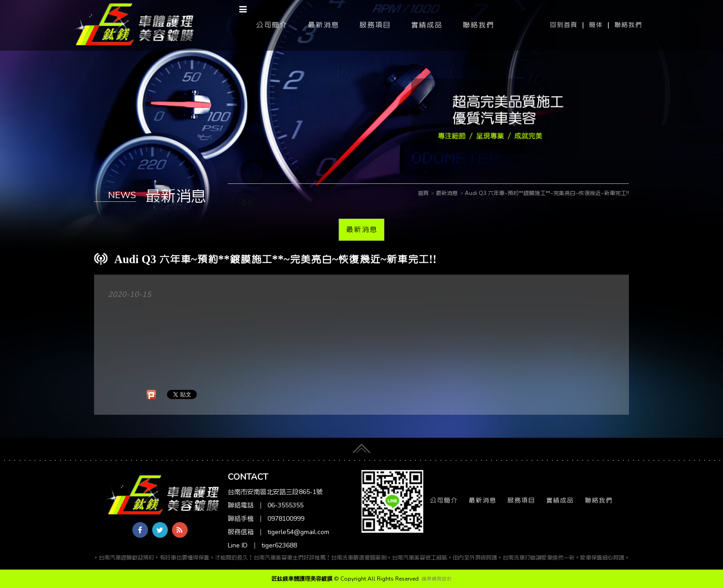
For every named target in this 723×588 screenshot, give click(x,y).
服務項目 (375, 25)
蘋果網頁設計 (437, 579)
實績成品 (427, 25)
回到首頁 (563, 25)
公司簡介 (272, 25)
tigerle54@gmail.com (298, 532)
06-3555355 (285, 505)
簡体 (596, 25)
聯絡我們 (628, 25)
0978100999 (286, 519)
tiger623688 (279, 545)
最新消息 (323, 25)
